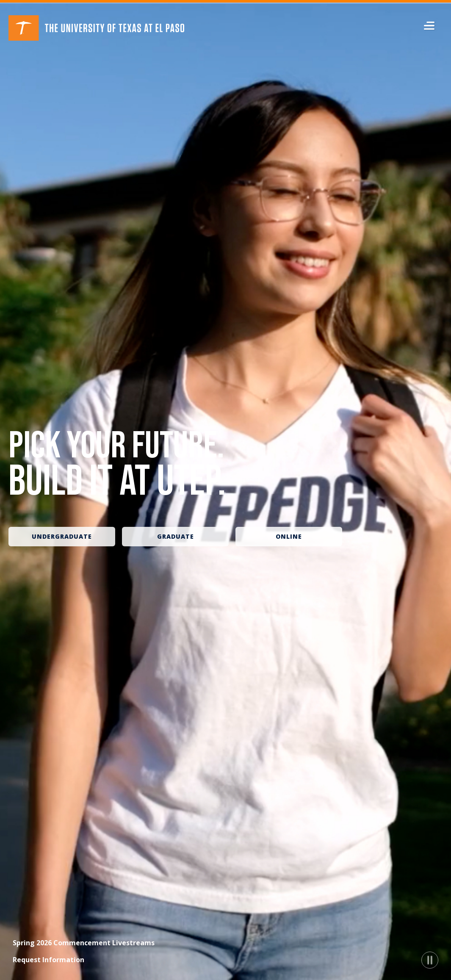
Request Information (48, 960)
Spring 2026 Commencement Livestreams (84, 943)
